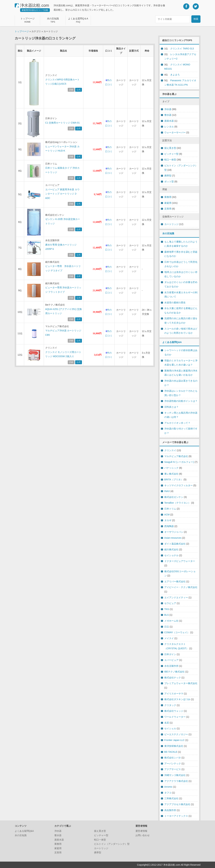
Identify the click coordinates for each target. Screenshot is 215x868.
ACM (167, 515)
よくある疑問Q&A (172, 342)
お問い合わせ (143, 835)
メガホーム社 (171, 621)
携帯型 (168, 176)
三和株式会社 (171, 798)
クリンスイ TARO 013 (182, 49)
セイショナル (171, 555)
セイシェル (170, 728)
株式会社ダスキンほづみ (177, 699)
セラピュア (170, 603)
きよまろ (175, 75)
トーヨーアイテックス (176, 816)
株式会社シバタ (173, 758)
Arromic (168, 787)
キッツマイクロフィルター (179, 485)
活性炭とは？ (171, 407)
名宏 (167, 723)
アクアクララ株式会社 (176, 781)
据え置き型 (170, 148)
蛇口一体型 (170, 160)
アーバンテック (173, 764)
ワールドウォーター (175, 717)
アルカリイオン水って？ (177, 423)
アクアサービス (173, 769)
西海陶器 (169, 526)
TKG (167, 609)
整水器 (168, 115)
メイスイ (169, 638)
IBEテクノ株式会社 (175, 672)
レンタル (169, 127)
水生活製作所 (171, 666)
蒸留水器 (169, 121)
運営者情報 (141, 831)
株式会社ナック (173, 678)
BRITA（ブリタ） (174, 480)
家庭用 (168, 203)
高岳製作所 (170, 810)
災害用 (168, 209)
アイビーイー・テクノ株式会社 (181, 587)
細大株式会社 (171, 549)
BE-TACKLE (171, 752)
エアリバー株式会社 (175, 581)
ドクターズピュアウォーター (180, 561)
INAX (167, 491)
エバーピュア (171, 660)
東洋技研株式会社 (174, 746)
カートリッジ (171, 224)
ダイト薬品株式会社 (175, 544)
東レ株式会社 (171, 474)
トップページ (22, 31)
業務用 (168, 197)
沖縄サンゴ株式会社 (175, 775)
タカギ (168, 520)
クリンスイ (170, 450)
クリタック (170, 705)
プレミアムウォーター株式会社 (181, 683)
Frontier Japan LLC (175, 740)
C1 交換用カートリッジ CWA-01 (63, 123)
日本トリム (170, 509)
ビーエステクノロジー (176, 734)
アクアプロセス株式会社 (177, 804)
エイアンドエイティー (176, 597)
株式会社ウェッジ (174, 711)
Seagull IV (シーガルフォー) (179, 462)
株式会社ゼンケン (174, 497)
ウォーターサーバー (175, 132)
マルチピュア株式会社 (176, 456)
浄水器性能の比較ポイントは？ (181, 401)
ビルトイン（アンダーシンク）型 (112, 844)
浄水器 (168, 109)
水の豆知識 (168, 233)
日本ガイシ (170, 654)
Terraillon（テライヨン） (177, 503)
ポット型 (169, 182)
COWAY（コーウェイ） (177, 632)
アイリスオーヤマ (174, 694)
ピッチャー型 (171, 154)
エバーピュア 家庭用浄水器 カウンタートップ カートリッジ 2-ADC (62, 194)
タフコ (168, 793)
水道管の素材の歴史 (175, 303)
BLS (167, 615)
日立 (167, 627)
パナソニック (171, 468)
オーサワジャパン (174, 532)
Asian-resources (173, 538)
